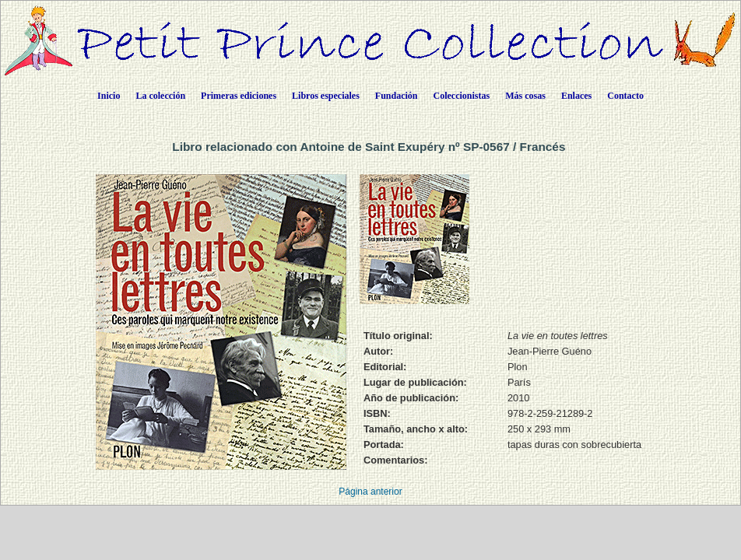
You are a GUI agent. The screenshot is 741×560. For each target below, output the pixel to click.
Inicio (109, 96)
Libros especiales (326, 96)
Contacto (625, 96)
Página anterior (370, 492)
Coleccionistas (462, 96)
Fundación (397, 96)
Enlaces (576, 96)
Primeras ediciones (239, 96)
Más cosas (525, 96)
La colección (160, 96)
